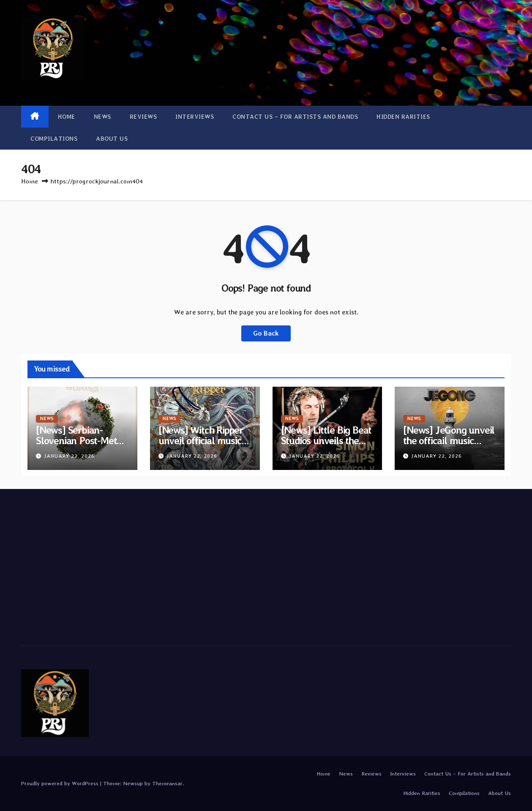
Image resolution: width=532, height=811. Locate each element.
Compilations (54, 139)
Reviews (143, 117)
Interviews (195, 117)
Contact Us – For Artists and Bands (295, 117)
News (102, 117)
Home (67, 117)
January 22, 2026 (69, 456)
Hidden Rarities (403, 117)
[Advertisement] (98, 565)
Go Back (266, 333)
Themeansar (167, 783)
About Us (112, 139)
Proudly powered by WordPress (61, 783)
